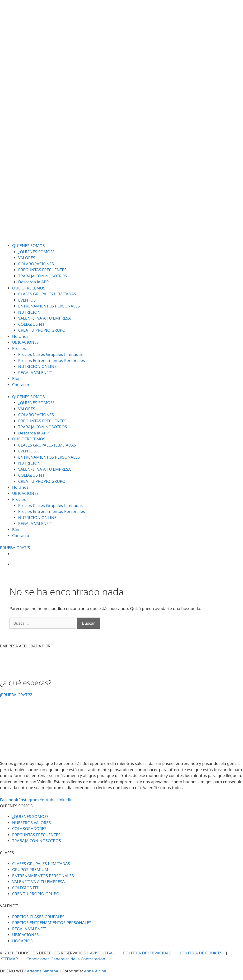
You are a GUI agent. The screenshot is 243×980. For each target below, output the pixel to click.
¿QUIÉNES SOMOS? (36, 252)
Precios (19, 348)
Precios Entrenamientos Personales (52, 360)
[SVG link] (121, 121)
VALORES (27, 258)
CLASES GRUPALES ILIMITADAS (47, 294)
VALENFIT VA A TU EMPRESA (45, 318)
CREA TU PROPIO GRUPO (42, 330)
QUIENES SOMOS (28, 246)
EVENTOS (27, 300)
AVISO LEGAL (102, 953)
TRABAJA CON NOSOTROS (43, 276)
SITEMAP (9, 959)
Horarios (20, 336)
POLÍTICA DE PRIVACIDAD (147, 953)
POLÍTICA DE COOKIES (201, 953)
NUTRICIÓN (29, 312)
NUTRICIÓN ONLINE (37, 366)
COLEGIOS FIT (31, 324)
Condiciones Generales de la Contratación (66, 959)
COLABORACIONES (36, 264)
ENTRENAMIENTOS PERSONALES (49, 306)
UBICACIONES (25, 342)
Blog (16, 378)
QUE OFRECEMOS (29, 288)
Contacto (21, 385)
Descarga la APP (34, 282)
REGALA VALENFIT (35, 373)
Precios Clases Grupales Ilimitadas (51, 354)
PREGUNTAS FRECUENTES (42, 270)
